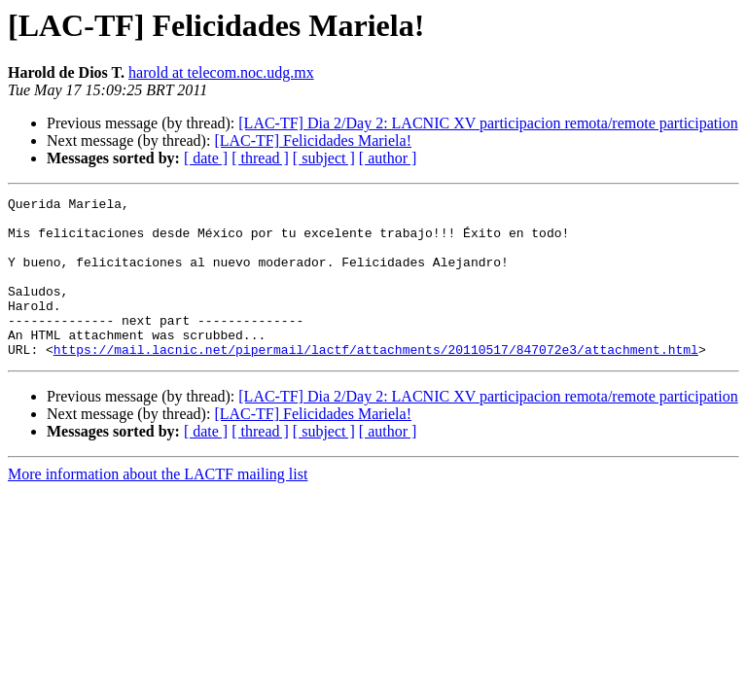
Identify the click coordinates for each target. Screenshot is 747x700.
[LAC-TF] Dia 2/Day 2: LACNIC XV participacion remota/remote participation (488, 123)
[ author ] (388, 158)
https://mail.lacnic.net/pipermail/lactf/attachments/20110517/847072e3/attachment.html (376, 381)
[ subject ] (324, 158)
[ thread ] (260, 158)
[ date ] (206, 158)
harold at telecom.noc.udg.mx (221, 72)
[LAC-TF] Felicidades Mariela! (313, 140)
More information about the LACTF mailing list (158, 506)
